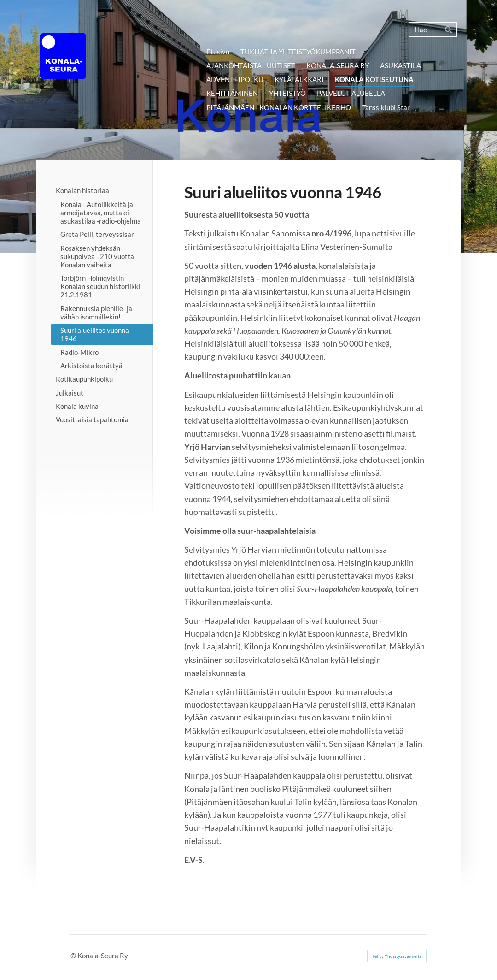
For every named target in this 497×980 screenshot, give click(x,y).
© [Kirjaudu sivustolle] (74, 956)
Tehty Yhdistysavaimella (397, 956)
